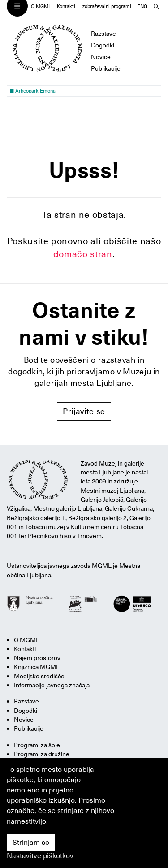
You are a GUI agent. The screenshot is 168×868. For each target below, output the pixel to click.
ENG (142, 6)
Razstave (103, 34)
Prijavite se (84, 411)
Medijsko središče (39, 676)
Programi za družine (42, 754)
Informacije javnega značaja (52, 685)
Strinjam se (31, 843)
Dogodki (103, 45)
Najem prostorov (37, 658)
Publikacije (106, 68)
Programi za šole (37, 745)
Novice (101, 57)
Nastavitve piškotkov (40, 856)
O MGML (41, 6)
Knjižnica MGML (37, 667)
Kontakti (66, 6)
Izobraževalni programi (106, 6)
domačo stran (83, 254)
